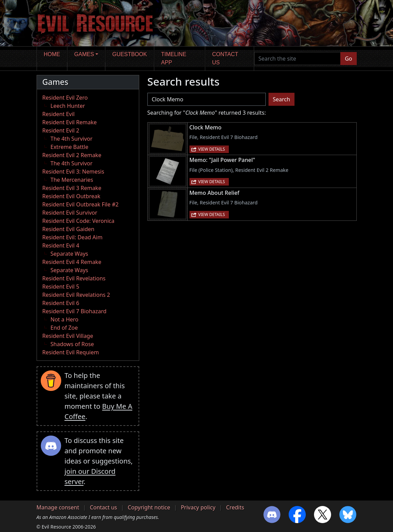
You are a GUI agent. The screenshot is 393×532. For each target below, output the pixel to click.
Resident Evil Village (68, 336)
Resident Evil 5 (61, 287)
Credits (235, 507)
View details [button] (212, 149)
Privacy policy (198, 507)
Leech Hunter (68, 106)
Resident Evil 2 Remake (72, 155)
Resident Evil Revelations (74, 278)
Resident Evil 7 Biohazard (75, 311)
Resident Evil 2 (61, 130)
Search (282, 99)
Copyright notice (149, 507)
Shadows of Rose (72, 344)
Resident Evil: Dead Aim (73, 237)
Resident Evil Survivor (70, 213)
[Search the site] (298, 59)
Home (52, 54)
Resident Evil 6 (61, 303)
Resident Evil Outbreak (71, 196)
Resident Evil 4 (61, 245)
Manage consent (58, 507)
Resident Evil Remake (70, 122)
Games (84, 54)
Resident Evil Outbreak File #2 (81, 204)
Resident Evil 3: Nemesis (73, 172)
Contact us (225, 58)
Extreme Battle (70, 147)
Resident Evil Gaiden (68, 229)
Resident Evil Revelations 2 (76, 295)
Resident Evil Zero (65, 98)
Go (348, 59)
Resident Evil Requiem (71, 352)
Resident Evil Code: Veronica (78, 221)
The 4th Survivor (72, 139)
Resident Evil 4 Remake (72, 262)
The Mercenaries (72, 180)
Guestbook (129, 54)
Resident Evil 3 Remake (72, 188)
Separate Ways (69, 254)
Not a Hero (65, 319)
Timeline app (174, 58)
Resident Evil (59, 114)
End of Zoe (64, 328)
